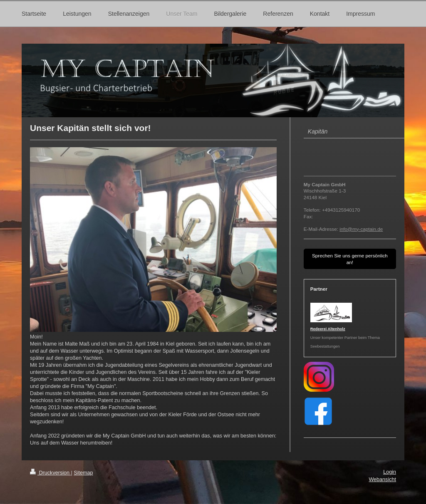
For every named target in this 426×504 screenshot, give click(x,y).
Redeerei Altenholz (328, 329)
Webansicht (382, 479)
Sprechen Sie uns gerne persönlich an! (350, 259)
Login (390, 472)
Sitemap (83, 473)
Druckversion (50, 473)
